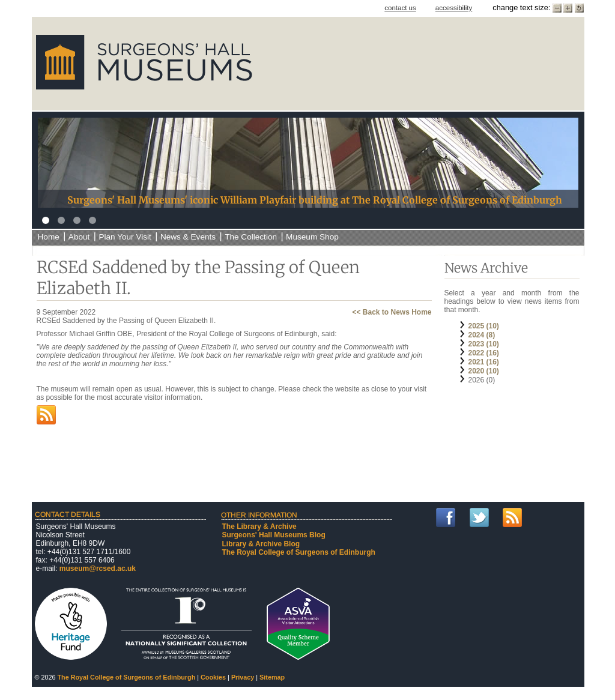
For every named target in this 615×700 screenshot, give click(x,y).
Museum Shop (312, 237)
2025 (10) (484, 326)
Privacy (243, 677)
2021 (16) (484, 362)
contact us (400, 8)
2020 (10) (484, 371)
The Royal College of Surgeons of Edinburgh (299, 552)
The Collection (251, 237)
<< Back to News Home (392, 312)
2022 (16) (484, 353)
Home (49, 237)
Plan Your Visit (125, 237)
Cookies (213, 677)
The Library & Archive (259, 527)
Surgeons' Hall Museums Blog (274, 535)
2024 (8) (482, 335)
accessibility (454, 8)
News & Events (188, 237)
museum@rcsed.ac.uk (98, 569)
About (79, 237)
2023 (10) (484, 344)
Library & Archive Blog (261, 544)
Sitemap (272, 677)
